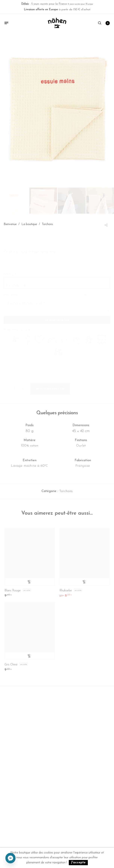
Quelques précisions (57, 415)
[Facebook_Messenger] (10, 858)
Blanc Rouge (13, 593)
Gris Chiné (11, 667)
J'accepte (78, 862)
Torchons (66, 493)
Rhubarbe (66, 593)
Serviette (27, 593)
